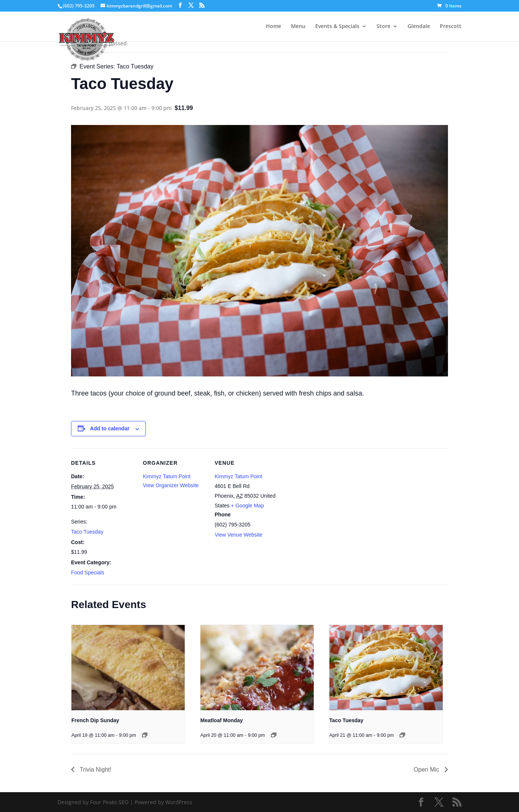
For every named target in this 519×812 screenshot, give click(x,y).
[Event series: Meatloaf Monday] (274, 735)
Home (274, 27)
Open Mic (427, 770)
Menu (298, 27)
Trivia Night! (95, 770)
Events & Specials (337, 27)
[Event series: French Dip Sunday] (145, 735)
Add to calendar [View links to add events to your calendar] (110, 428)
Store (383, 27)
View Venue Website (239, 535)
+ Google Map (248, 506)
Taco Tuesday (87, 532)
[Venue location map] (326, 500)
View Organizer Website (171, 485)
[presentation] (128, 667)
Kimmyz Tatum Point (167, 476)
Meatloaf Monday (222, 720)
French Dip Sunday (95, 720)
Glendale (419, 27)
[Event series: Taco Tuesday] (402, 735)
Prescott (451, 27)
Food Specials (88, 573)
